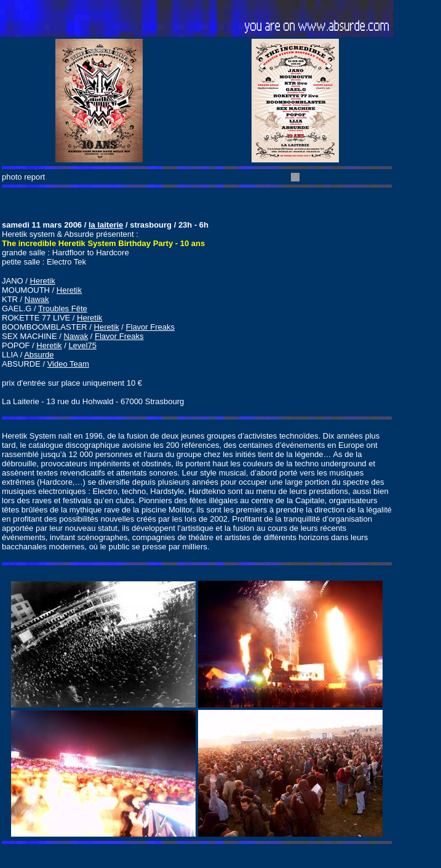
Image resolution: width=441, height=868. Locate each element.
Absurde (39, 355)
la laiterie (106, 225)
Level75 (82, 345)
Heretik (43, 281)
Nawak (37, 299)
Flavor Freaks (150, 327)
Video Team (68, 364)
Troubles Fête (63, 309)
